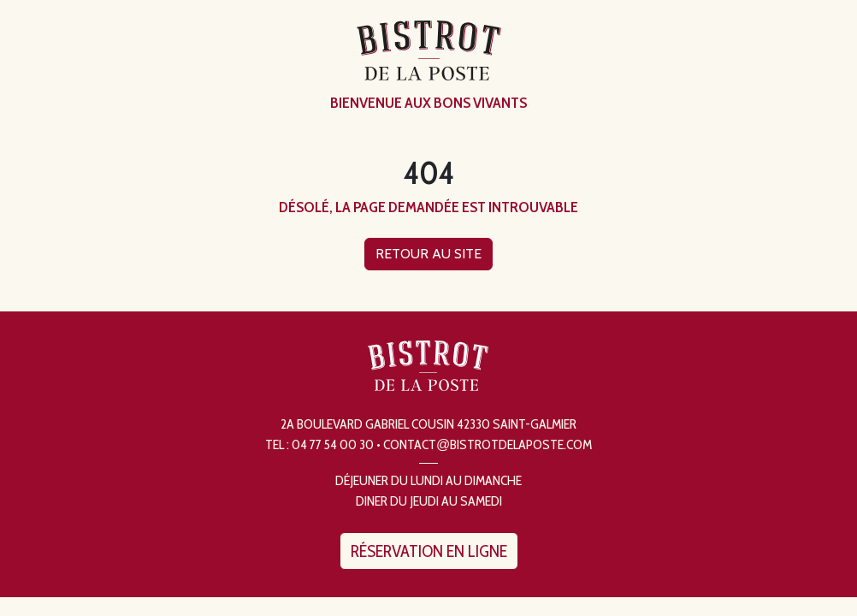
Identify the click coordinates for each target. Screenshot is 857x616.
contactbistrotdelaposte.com (488, 444)
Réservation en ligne (429, 551)
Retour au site (428, 254)
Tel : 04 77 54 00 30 (319, 444)
